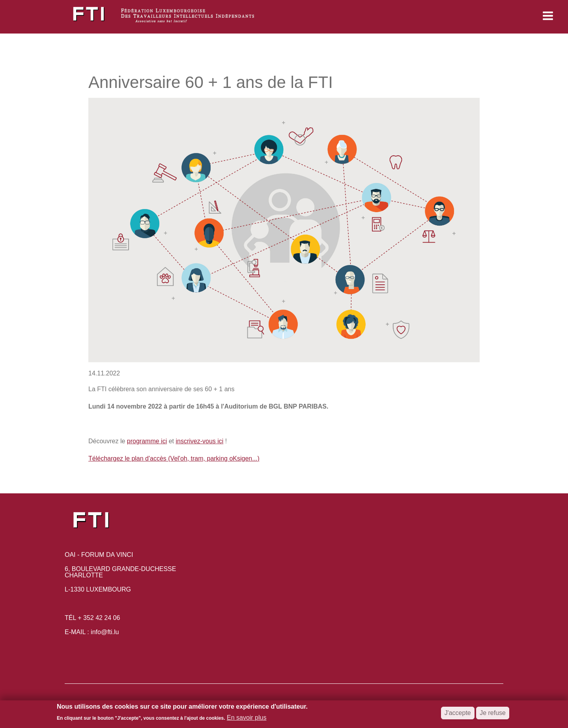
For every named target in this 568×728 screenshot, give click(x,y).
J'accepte (458, 715)
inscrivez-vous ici (199, 441)
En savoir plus (247, 720)
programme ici (147, 441)
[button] (495, 16)
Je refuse (493, 715)
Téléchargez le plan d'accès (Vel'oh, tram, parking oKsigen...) (174, 458)
